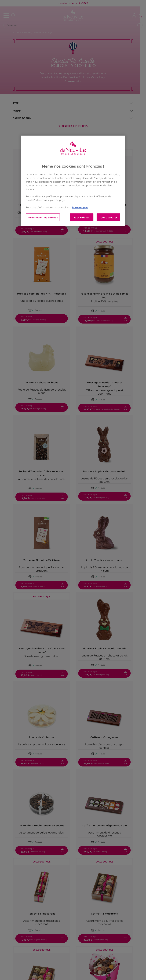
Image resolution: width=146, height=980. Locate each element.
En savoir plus (80, 207)
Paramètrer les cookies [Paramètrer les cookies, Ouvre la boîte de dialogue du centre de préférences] (43, 217)
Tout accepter (108, 217)
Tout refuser (82, 217)
